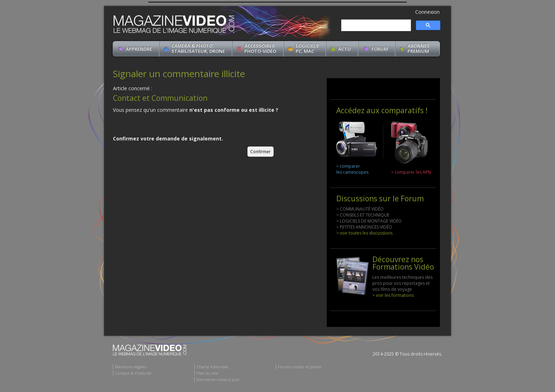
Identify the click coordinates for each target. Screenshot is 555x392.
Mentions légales (131, 367)
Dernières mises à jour (218, 379)
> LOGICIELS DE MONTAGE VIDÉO (369, 221)
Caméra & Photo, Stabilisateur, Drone (198, 48)
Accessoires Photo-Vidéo (260, 48)
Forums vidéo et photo (300, 367)
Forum (380, 49)
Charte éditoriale (213, 367)
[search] (375, 25)
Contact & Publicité (133, 373)
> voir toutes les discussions (364, 233)
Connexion (427, 12)
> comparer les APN (411, 172)
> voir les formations (393, 295)
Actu (344, 49)
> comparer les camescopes (352, 169)
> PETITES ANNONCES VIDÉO (364, 227)
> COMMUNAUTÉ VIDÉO (360, 209)
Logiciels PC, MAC (307, 48)
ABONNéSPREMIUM (418, 48)
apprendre (139, 49)
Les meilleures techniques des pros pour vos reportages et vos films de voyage (402, 283)
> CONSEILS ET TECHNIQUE (363, 215)
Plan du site (207, 373)
